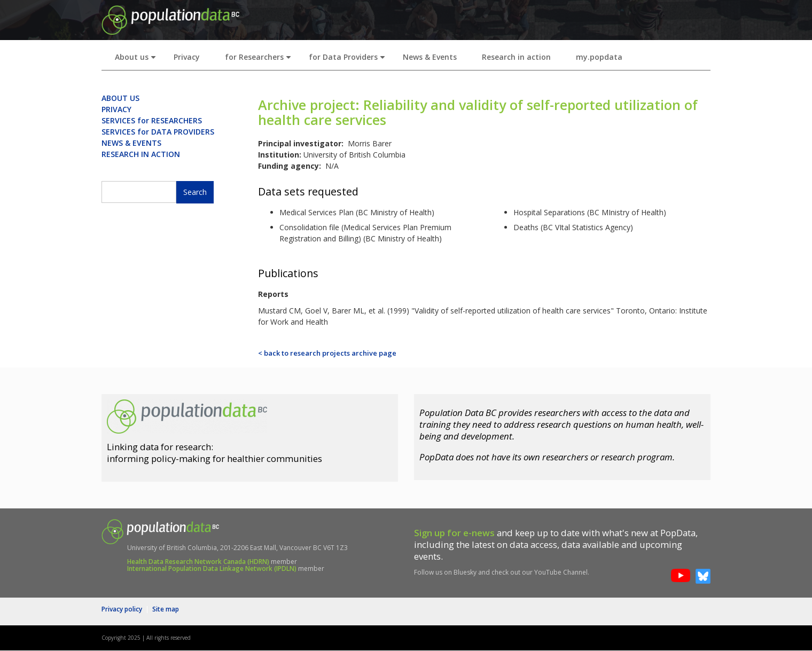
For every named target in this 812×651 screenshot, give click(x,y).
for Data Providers (349, 60)
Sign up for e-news (454, 533)
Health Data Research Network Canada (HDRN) (198, 562)
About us (138, 60)
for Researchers (260, 60)
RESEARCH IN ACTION (141, 154)
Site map (166, 609)
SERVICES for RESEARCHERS (152, 120)
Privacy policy (122, 609)
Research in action (516, 57)
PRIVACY (116, 109)
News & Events (430, 57)
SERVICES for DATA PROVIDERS (158, 132)
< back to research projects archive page (327, 353)
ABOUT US (120, 98)
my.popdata (599, 57)
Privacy (187, 57)
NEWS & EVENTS (131, 143)
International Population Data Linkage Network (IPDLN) (212, 568)
